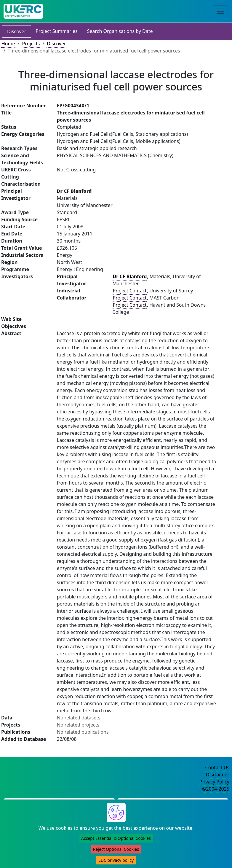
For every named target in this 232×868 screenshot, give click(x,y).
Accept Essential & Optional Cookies (116, 838)
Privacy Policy (214, 782)
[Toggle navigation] (220, 11)
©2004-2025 (216, 789)
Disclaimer (218, 775)
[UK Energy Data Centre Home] (23, 11)
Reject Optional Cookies (116, 849)
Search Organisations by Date (120, 31)
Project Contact (130, 291)
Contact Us (217, 767)
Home (8, 44)
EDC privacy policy (116, 860)
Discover (17, 31)
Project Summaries (56, 31)
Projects (31, 44)
